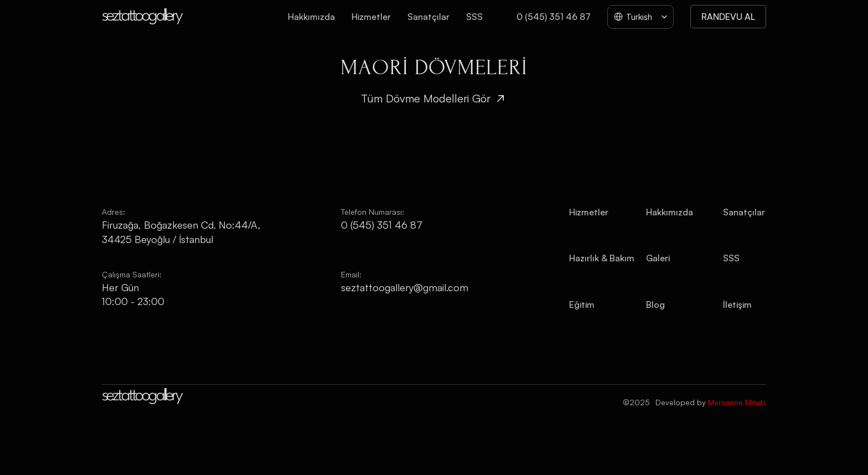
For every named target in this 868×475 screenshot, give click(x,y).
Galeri (658, 258)
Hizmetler (371, 17)
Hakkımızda (311, 17)
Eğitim (582, 304)
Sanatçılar (428, 17)
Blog (655, 304)
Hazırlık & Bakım (602, 258)
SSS (474, 17)
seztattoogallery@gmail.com (405, 287)
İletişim (737, 304)
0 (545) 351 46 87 (554, 17)
